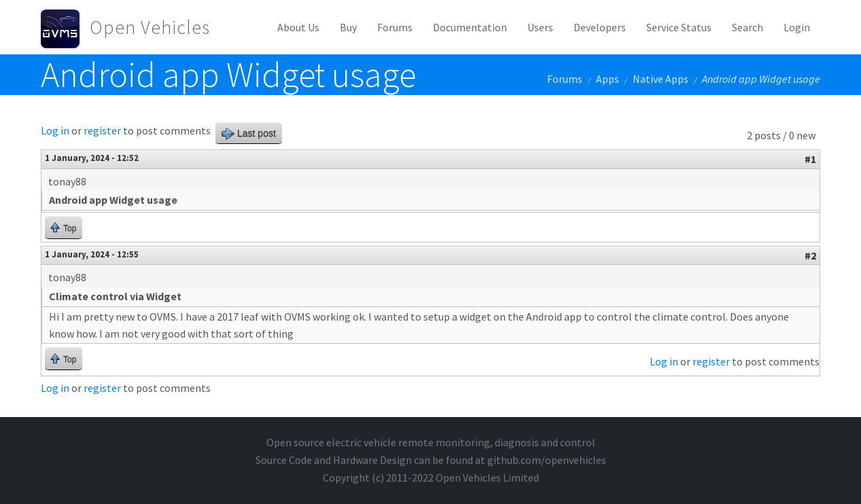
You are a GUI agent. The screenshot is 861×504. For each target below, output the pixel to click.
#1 (810, 159)
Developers (600, 27)
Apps (608, 79)
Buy (348, 27)
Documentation (470, 27)
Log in (55, 130)
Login (797, 27)
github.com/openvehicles (547, 460)
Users (540, 27)
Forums (395, 27)
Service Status (679, 27)
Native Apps (661, 79)
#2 (810, 255)
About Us (298, 27)
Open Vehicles (150, 27)
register (102, 130)
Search (748, 27)
